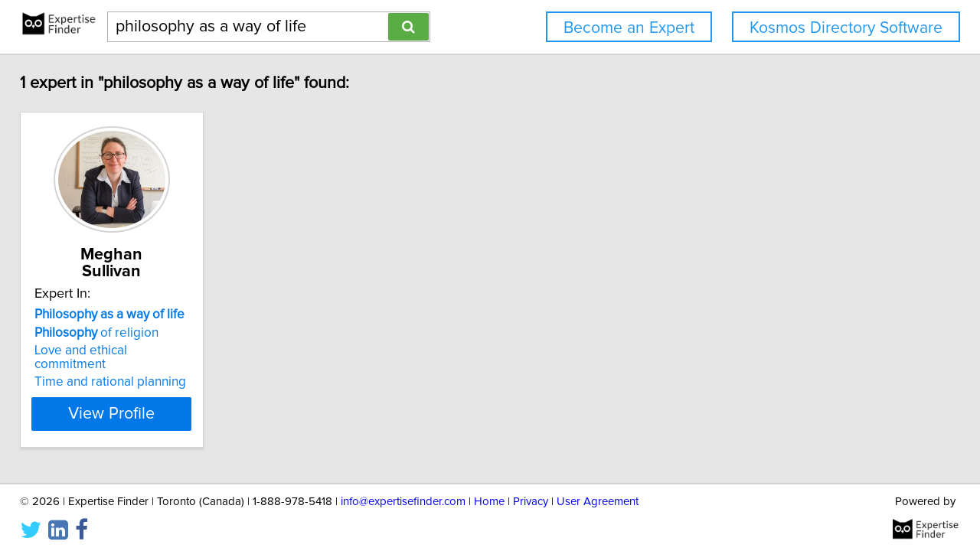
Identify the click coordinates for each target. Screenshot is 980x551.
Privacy (531, 496)
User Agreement (598, 496)
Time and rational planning (121, 351)
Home (489, 496)
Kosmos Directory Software (846, 28)
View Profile (142, 383)
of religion (107, 316)
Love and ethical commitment (129, 334)
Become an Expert (629, 28)
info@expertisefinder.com (403, 496)
